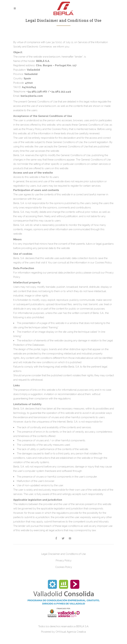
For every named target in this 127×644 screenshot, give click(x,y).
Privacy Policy (64, 561)
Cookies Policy (64, 567)
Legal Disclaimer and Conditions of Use (64, 554)
